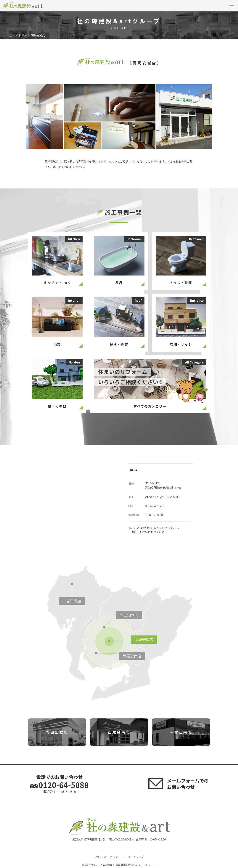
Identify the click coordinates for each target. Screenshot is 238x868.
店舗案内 (22, 35)
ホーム (8, 35)
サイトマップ (136, 857)
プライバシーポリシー (107, 857)
